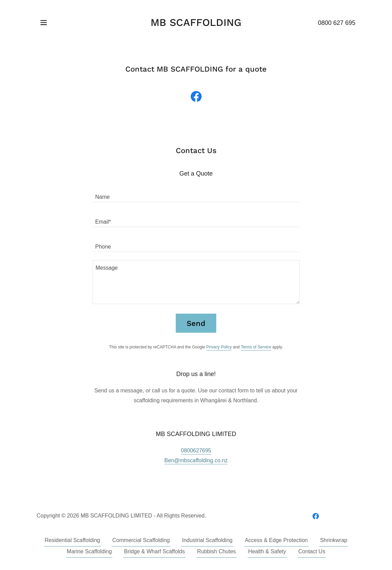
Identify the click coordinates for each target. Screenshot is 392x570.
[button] (44, 22)
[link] (196, 24)
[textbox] (196, 194)
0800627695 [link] (196, 451)
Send (196, 323)
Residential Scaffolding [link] (72, 540)
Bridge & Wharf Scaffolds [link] (154, 551)
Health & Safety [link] (267, 551)
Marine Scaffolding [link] (89, 551)
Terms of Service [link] (256, 347)
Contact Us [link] (312, 551)
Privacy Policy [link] (219, 347)
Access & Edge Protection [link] (276, 540)
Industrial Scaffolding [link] (207, 540)
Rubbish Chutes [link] (217, 551)
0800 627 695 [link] (336, 23)
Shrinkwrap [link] (334, 540)
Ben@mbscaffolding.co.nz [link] (196, 460)
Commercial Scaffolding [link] (141, 540)
